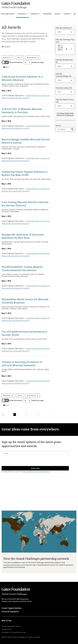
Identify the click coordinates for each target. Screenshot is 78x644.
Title (20, 57)
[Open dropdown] (71, 32)
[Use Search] (75, 14)
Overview (67, 14)
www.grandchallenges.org (13, 565)
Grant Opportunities (12, 608)
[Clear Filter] (67, 49)
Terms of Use (7, 629)
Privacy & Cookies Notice (11, 626)
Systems (57, 14)
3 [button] (38, 414)
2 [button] (27, 414)
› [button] (50, 414)
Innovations (22, 14)
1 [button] (15, 414)
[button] (62, 48)
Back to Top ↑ (7, 621)
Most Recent (33, 57)
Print (6, 67)
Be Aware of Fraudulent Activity (14, 632)
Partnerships (47, 14)
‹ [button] (3, 414)
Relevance (8, 57)
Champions (34, 14)
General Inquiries (10, 611)
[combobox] (58, 32)
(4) (65, 114)
